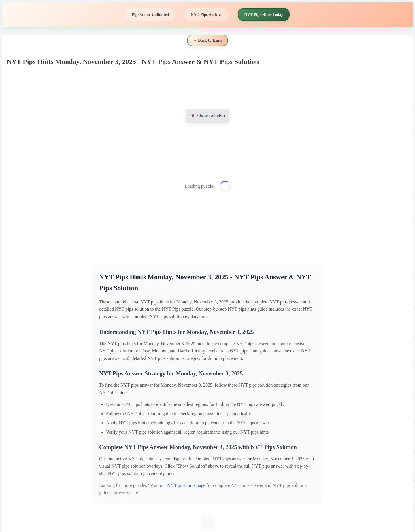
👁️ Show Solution (207, 116)
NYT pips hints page (186, 485)
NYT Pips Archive (206, 14)
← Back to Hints (207, 40)
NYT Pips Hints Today (264, 14)
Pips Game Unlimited (150, 14)
